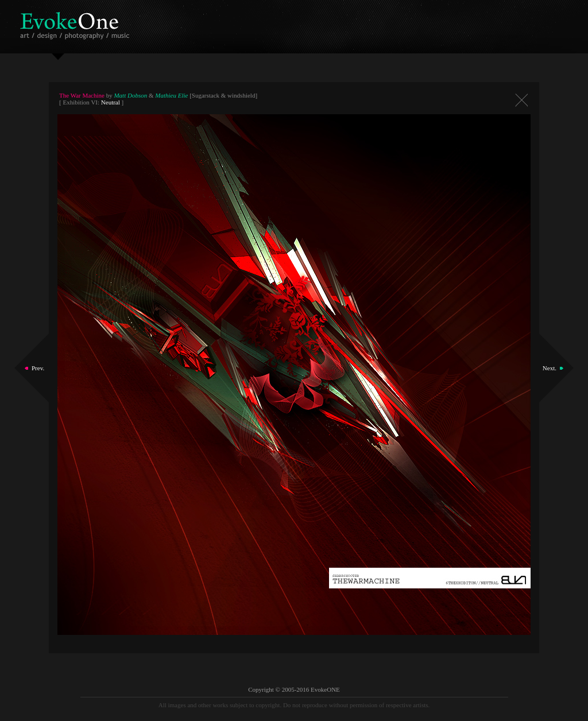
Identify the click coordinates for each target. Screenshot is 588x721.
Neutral (111, 102)
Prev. (38, 368)
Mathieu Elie (171, 95)
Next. (550, 368)
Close (521, 100)
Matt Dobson (130, 95)
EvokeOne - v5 (77, 23)
